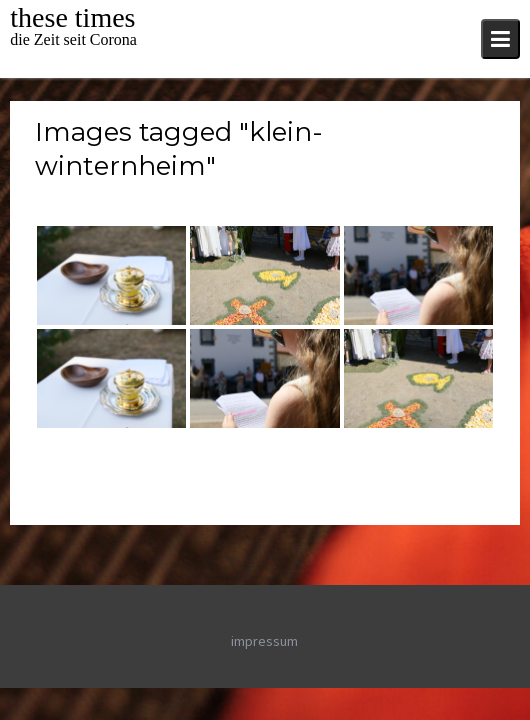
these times (72, 17)
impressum (264, 641)
